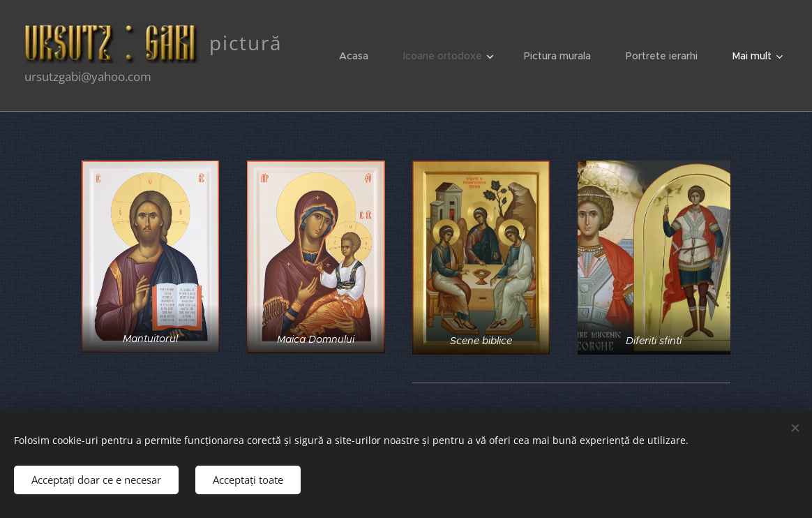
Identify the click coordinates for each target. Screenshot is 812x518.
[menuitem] (361, 56)
